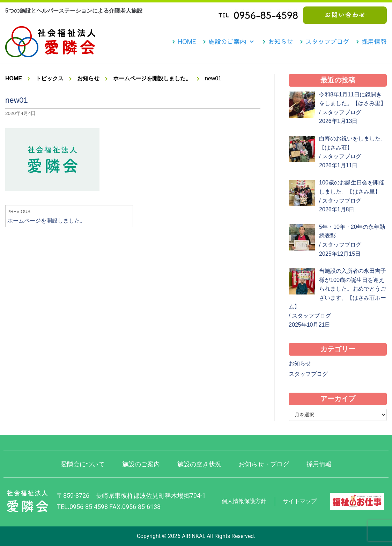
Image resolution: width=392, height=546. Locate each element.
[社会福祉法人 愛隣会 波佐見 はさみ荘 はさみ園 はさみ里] (50, 42)
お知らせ (281, 42)
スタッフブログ (327, 42)
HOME (187, 42)
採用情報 (374, 42)
